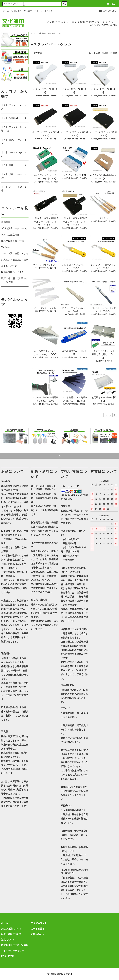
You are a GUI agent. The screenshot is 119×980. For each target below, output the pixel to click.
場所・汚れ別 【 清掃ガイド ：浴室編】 (14, 280)
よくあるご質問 (9, 266)
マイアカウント (39, 923)
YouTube (6, 247)
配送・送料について (11, 934)
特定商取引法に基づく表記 (15, 945)
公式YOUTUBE (107, 11)
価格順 (105, 53)
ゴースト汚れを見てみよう (15, 253)
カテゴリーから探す (21, 11)
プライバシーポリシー (12, 951)
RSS (3, 956)
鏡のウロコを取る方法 (12, 241)
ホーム (6, 11)
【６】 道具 (41, 33)
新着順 (114, 53)
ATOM (11, 956)
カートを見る (38, 929)
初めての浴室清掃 (10, 235)
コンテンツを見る (43, 11)
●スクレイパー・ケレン (54, 33)
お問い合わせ (38, 934)
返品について (8, 940)
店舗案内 (6, 222)
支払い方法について (11, 929)
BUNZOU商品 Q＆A (12, 272)
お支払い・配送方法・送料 (15, 260)
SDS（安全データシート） (15, 228)
